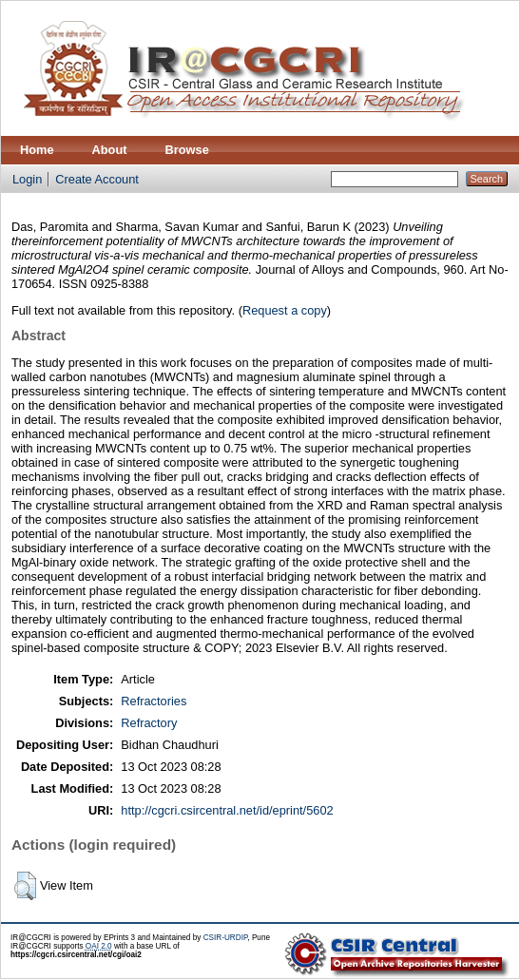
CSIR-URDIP (226, 938)
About (110, 150)
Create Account (97, 179)
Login (27, 179)
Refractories (154, 701)
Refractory (149, 723)
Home (37, 150)
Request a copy (285, 310)
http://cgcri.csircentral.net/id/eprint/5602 (227, 810)
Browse (187, 150)
